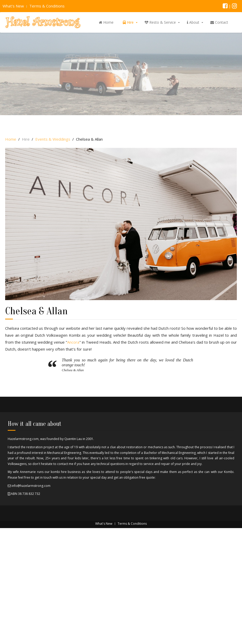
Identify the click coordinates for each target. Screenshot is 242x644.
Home (106, 22)
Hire (128, 22)
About (193, 22)
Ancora (73, 342)
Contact (219, 22)
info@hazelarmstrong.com (31, 486)
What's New (13, 6)
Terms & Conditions (47, 6)
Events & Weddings (53, 139)
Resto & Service (160, 22)
